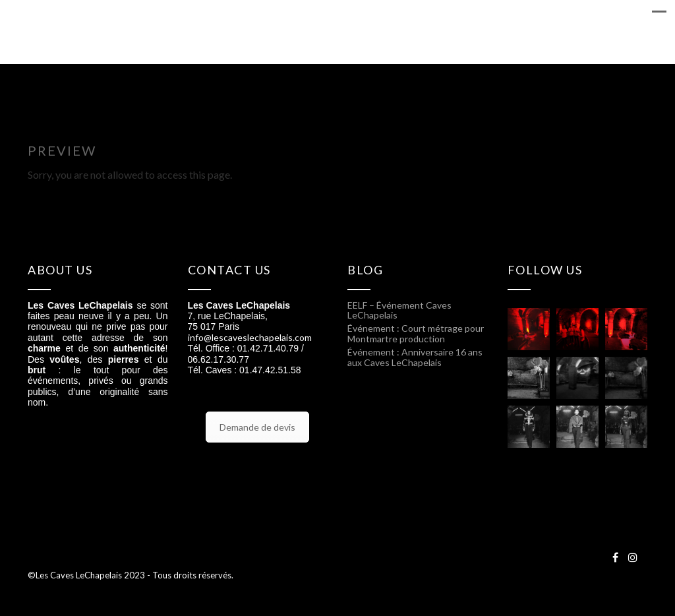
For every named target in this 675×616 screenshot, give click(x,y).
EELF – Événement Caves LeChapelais (399, 310)
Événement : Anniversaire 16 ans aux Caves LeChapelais (415, 357)
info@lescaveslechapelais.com (250, 337)
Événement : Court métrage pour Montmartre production (416, 333)
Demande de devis (257, 427)
